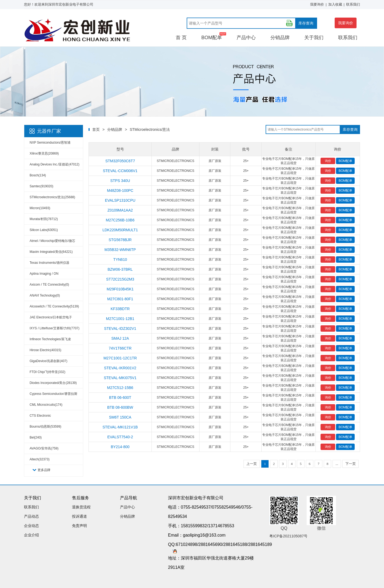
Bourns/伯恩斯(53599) (45, 427)
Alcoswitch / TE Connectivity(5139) (54, 306)
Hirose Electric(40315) (45, 350)
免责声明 (79, 526)
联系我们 (353, 4)
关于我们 (314, 38)
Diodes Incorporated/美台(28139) (53, 383)
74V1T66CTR (120, 348)
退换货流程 (81, 507)
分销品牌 (280, 38)
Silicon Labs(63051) (44, 230)
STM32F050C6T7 (120, 161)
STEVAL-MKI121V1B (120, 427)
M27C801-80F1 (120, 299)
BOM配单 (212, 38)
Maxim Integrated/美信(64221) (51, 252)
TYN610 (120, 259)
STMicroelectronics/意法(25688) (52, 197)
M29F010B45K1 (120, 289)
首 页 (181, 38)
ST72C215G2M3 (120, 279)
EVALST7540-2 (120, 437)
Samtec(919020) (41, 186)
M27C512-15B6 (120, 388)
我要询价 (317, 4)
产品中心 (246, 38)
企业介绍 (31, 535)
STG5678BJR (120, 240)
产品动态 (31, 516)
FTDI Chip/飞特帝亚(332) (47, 372)
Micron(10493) (40, 208)
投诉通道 (79, 516)
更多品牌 (44, 470)
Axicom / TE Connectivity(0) (49, 285)
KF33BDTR (120, 309)
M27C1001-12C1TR (120, 358)
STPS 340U (120, 181)
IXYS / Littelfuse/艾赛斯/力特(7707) (55, 328)
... (337, 464)
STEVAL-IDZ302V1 (120, 329)
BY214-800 (120, 447)
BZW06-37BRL (120, 269)
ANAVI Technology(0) (45, 295)
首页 (96, 129)
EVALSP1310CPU (120, 200)
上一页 (252, 464)
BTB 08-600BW (120, 407)
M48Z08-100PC (120, 190)
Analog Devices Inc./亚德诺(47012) (55, 164)
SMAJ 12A (120, 338)
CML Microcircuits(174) (46, 405)
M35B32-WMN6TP (120, 250)
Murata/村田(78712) (44, 219)
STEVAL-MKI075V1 (120, 378)
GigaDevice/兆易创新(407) (48, 361)
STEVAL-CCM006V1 (120, 171)
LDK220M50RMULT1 (120, 230)
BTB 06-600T (120, 398)
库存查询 (306, 23)
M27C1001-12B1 (120, 319)
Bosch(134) (38, 175)
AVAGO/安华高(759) (44, 448)
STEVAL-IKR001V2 (120, 368)
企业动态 (31, 526)
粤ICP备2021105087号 (288, 536)
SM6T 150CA (120, 417)
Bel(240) (36, 437)
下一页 (351, 464)
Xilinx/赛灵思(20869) (44, 153)
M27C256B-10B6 (120, 220)
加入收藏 (335, 4)
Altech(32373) (40, 459)
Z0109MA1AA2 (120, 210)
